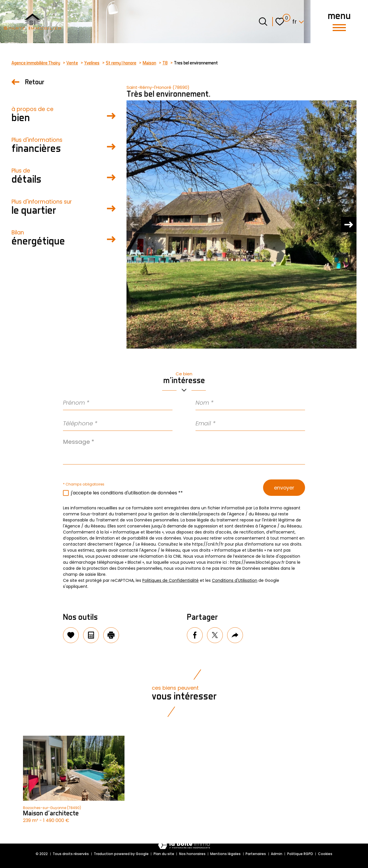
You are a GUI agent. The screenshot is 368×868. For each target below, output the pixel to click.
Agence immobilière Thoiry (36, 63)
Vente (72, 63)
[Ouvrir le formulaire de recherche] (263, 22)
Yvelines (92, 63)
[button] (348, 225)
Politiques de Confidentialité (170, 580)
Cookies (325, 854)
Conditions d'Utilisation (235, 580)
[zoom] (241, 224)
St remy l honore (121, 63)
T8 (165, 63)
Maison (149, 63)
